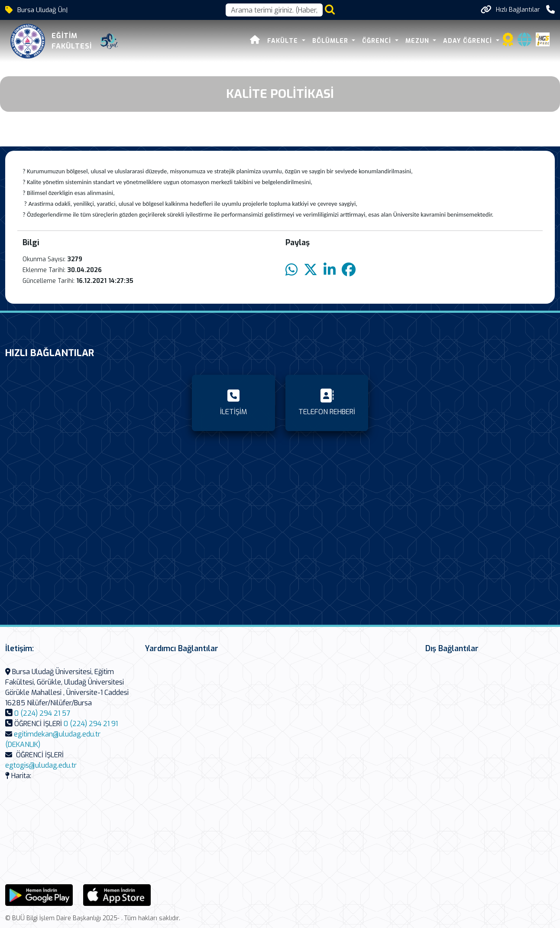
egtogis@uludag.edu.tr (41, 765)
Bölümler (331, 41)
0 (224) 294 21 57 (42, 713)
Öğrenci (378, 41)
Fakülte (284, 41)
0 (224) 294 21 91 (91, 724)
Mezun (418, 41)
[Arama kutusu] (274, 10)
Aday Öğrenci (469, 41)
